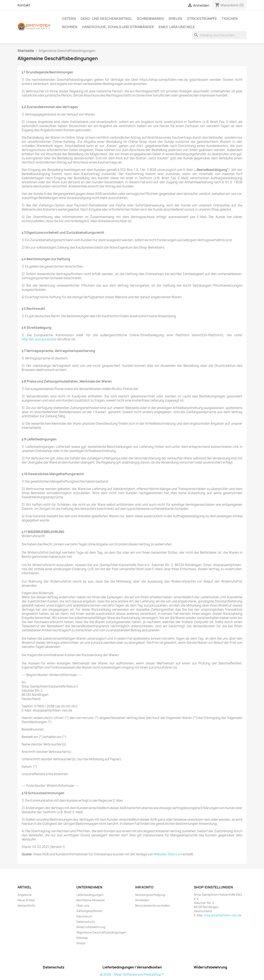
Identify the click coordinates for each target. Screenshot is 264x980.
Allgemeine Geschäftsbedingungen (101, 932)
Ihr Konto (144, 887)
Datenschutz (86, 922)
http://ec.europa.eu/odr (39, 339)
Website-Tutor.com (168, 854)
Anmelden (142, 900)
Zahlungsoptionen (89, 911)
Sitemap (82, 938)
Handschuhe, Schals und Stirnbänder (118, 27)
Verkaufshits (26, 905)
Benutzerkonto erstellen (153, 905)
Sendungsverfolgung (150, 895)
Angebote (25, 895)
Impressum (84, 916)
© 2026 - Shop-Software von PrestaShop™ (132, 975)
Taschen (230, 19)
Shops (81, 943)
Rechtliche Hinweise (91, 900)
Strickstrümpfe (202, 19)
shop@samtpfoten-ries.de (223, 915)
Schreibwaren (150, 19)
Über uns (83, 905)
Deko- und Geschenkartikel (106, 19)
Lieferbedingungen (90, 895)
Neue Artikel (26, 900)
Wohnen (70, 27)
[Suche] (219, 35)
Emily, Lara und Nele (177, 27)
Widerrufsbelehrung (91, 927)
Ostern (69, 19)
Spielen (175, 19)
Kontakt (24, 5)
